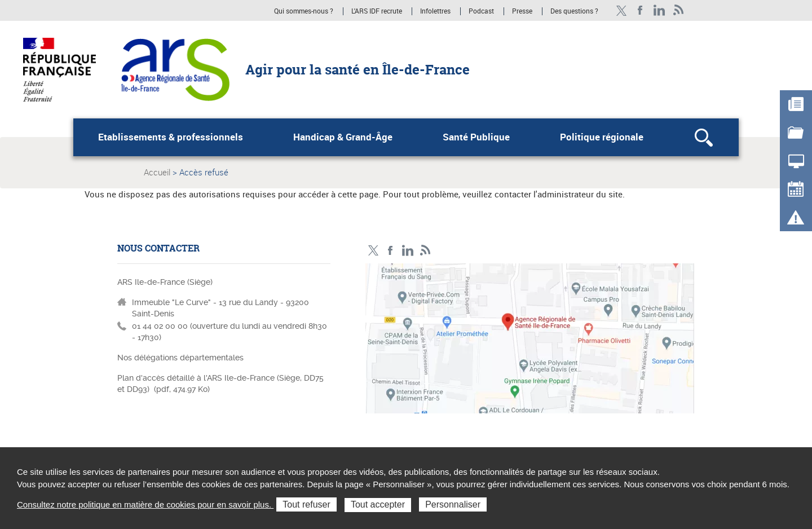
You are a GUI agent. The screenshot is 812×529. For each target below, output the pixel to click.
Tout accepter (378, 504)
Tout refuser (306, 504)
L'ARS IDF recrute (377, 11)
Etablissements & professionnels (171, 137)
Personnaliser (453, 504)
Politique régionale (602, 137)
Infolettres (435, 11)
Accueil (157, 172)
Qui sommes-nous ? (304, 11)
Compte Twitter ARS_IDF (621, 10)
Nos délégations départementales (180, 358)
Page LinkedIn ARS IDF (659, 10)
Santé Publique (476, 137)
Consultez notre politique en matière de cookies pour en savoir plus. (145, 504)
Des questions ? (574, 11)
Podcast (481, 11)
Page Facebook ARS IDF (640, 10)
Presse (522, 11)
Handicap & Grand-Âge (343, 137)
